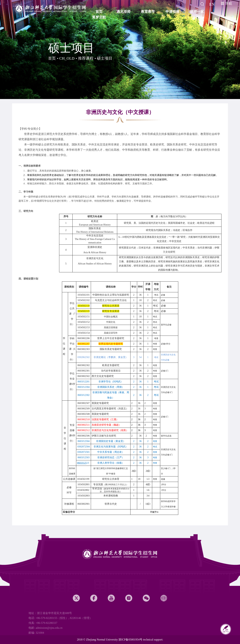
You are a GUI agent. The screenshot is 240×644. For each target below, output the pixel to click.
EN (212, 4)
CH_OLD (67, 58)
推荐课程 (86, 58)
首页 (52, 58)
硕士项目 (105, 58)
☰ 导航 (226, 4)
